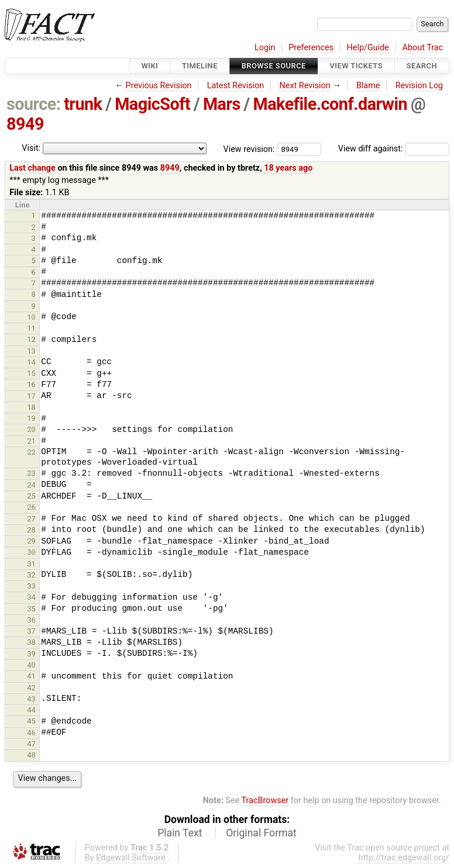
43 (31, 699)
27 (31, 519)
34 (31, 597)
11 (31, 328)
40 (31, 665)
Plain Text (180, 833)
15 (31, 373)
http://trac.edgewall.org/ (404, 858)
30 (31, 552)
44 (31, 710)
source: (34, 104)
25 (31, 496)
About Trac (423, 48)
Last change (32, 168)
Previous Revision (159, 86)
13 (31, 351)
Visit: (31, 148)
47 (31, 744)
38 (31, 642)
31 (31, 564)
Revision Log (419, 86)
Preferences (311, 48)
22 (31, 452)
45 (31, 721)
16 (31, 384)
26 (31, 507)
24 (31, 485)
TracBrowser (265, 800)
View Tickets (356, 66)
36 (31, 620)
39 (31, 654)
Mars (222, 104)
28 (31, 530)
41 (31, 676)
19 (31, 418)
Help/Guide (368, 48)
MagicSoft (152, 104)
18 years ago (288, 168)
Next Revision (305, 86)
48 (31, 755)
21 (31, 441)
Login (265, 48)
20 (31, 429)
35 (31, 609)
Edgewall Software (131, 858)
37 (31, 631)
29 (31, 541)
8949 (25, 124)
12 (31, 339)
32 (31, 575)
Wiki (149, 66)
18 (31, 407)
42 (31, 688)
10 (31, 317)
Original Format (261, 833)
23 (31, 473)
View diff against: (394, 149)
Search (422, 66)
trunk (83, 104)
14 (31, 362)
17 (31, 396)
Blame (368, 86)
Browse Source (274, 66)
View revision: (249, 149)
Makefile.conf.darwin (330, 104)
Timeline (200, 66)
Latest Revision (236, 86)
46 (31, 733)
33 (31, 586)
